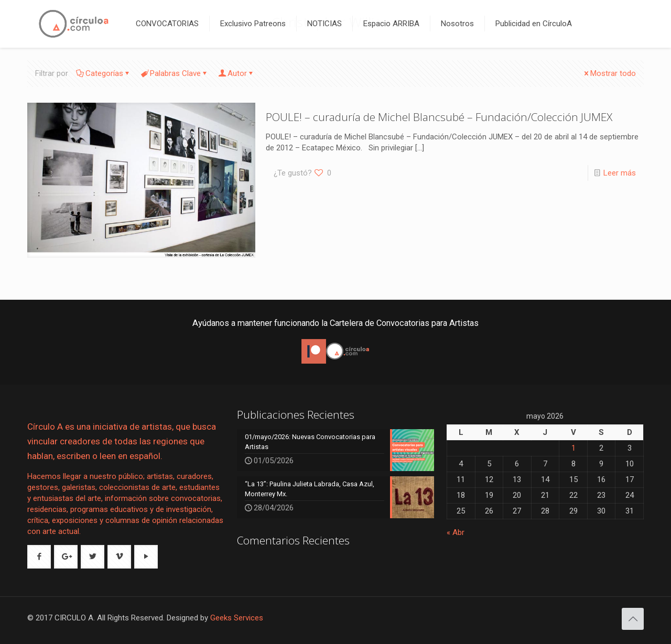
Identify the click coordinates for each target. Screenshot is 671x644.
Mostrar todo (609, 73)
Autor (236, 73)
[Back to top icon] (633, 619)
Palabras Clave (175, 73)
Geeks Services (237, 618)
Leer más (620, 173)
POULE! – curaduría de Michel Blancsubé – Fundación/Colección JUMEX (439, 117)
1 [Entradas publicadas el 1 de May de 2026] (573, 448)
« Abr (456, 532)
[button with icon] (39, 557)
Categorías (104, 73)
